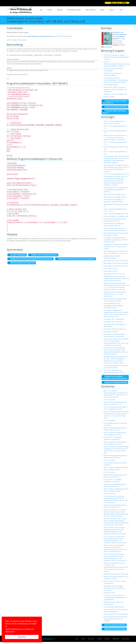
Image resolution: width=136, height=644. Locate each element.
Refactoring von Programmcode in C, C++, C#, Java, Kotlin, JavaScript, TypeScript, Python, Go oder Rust (115, 137)
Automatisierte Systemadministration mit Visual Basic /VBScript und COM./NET (116, 619)
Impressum (116, 639)
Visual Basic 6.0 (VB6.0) (111, 332)
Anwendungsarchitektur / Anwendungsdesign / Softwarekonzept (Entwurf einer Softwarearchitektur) (116, 80)
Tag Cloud (91, 639)
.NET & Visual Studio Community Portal (22, 263)
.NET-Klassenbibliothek (65, 36)
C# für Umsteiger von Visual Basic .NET (116, 216)
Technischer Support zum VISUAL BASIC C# (114, 112)
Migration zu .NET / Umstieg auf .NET (115, 94)
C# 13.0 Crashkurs (110, 421)
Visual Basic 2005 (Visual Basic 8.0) (115, 329)
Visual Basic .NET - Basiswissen (113, 322)
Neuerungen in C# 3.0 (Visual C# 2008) (116, 263)
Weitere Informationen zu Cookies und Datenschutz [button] (20, 630)
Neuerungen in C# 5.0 (111, 268)
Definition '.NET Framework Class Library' (43, 255)
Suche (121, 10)
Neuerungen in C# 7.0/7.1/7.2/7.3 (114, 274)
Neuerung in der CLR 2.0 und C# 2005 (116, 261)
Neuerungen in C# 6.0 (111, 271)
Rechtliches (126, 639)
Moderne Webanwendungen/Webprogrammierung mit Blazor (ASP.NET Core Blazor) (117, 64)
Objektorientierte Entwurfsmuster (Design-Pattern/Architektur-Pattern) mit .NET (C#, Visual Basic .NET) (116, 278)
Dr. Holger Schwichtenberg (18, 40)
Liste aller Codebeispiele (17, 255)
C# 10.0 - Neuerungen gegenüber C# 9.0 (116, 174)
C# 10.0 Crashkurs (110, 494)
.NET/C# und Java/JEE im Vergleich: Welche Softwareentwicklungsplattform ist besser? (116, 57)
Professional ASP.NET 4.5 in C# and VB (116, 574)
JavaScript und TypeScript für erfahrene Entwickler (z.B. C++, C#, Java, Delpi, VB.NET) (116, 247)
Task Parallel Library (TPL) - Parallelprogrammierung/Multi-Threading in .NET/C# (114, 306)
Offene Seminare (91, 10)
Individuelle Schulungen (74, 10)
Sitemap (99, 639)
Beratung (60, 10)
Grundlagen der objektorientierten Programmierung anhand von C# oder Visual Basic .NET (116, 240)
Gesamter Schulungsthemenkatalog (115, 382)
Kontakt (107, 639)
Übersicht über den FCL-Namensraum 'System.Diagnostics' (76, 259)
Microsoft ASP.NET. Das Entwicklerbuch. (116, 614)
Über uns (112, 10)
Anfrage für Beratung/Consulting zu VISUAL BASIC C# (115, 102)
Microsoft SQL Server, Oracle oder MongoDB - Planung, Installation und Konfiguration (115, 89)
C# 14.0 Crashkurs (110, 400)
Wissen (102, 10)
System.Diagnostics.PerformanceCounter (40, 36)
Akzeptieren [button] (22, 637)
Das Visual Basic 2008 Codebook (114, 607)
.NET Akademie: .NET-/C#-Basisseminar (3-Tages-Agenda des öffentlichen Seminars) (116, 190)
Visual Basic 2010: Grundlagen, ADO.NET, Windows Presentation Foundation (114, 588)
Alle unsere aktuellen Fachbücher (114, 625)
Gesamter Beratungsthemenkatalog (115, 107)
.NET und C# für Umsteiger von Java (115, 197)
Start (41, 10)
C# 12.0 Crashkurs (110, 460)
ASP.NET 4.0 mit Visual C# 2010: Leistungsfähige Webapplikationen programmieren (115, 597)
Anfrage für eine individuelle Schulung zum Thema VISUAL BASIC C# (115, 377)
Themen (50, 10)
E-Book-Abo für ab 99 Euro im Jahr (114, 629)
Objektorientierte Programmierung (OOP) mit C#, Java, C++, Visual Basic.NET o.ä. (115, 294)
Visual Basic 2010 (109, 593)
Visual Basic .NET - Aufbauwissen (114, 319)
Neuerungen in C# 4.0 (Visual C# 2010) (116, 266)
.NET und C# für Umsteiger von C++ (115, 194)
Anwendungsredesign (111, 85)
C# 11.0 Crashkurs (110, 472)
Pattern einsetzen (109, 97)
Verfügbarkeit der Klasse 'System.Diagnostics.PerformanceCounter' (31, 259)
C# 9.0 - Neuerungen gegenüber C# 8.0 (116, 214)
